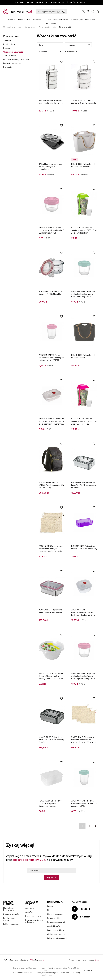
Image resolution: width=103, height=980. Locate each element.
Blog (49, 910)
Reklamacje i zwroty (34, 916)
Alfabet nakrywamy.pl (56, 934)
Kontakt (50, 906)
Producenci (51, 24)
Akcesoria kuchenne (61, 20)
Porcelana (12, 20)
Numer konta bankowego (9, 909)
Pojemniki (7, 48)
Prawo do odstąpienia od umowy (35, 921)
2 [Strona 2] (89, 826)
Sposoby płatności (11, 914)
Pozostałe (8, 67)
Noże (29, 20)
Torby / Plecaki (10, 56)
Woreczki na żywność (13, 52)
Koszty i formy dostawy (9, 919)
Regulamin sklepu (55, 918)
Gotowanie (37, 20)
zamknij (88, 970)
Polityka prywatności (56, 922)
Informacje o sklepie (56, 930)
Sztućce (22, 20)
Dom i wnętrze (77, 20)
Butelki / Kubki (9, 44)
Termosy (7, 40)
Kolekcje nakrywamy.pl (57, 938)
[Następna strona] (96, 826)
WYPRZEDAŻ (90, 20)
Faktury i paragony (11, 924)
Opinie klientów (54, 926)
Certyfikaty (30, 912)
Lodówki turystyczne (12, 63)
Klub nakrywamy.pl (55, 914)
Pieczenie (47, 20)
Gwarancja (30, 908)
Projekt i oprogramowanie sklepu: (84, 960)
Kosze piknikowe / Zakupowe (16, 59)
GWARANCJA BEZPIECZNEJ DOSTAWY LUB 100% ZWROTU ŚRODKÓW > (51, 3)
